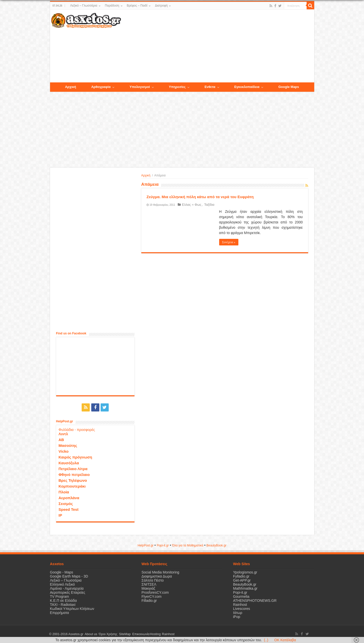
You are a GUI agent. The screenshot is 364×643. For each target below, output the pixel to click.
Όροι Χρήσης (107, 634)
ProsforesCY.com (155, 592)
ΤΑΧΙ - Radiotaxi (63, 604)
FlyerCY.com (152, 596)
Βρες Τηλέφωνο (73, 480)
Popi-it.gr (163, 545)
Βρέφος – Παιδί (137, 6)
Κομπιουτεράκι (72, 486)
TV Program (60, 596)
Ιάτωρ (238, 612)
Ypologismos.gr (245, 572)
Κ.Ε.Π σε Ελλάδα (63, 600)
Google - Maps (62, 572)
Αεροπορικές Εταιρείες (68, 592)
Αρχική (146, 175)
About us (90, 634)
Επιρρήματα (60, 612)
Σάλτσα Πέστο (153, 580)
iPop (237, 616)
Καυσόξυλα (69, 463)
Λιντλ (63, 434)
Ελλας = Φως (191, 205)
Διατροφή (161, 6)
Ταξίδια (208, 205)
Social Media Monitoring (160, 572)
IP (60, 515)
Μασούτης (68, 445)
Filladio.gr (149, 600)
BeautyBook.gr (245, 584)
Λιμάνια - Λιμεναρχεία (67, 588)
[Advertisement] (217, 46)
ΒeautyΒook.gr (217, 545)
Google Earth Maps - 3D (69, 576)
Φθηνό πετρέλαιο (74, 474)
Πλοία (64, 492)
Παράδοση (112, 6)
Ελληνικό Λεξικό (63, 584)
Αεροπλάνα (69, 498)
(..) (266, 640)
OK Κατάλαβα (285, 640)
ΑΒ (61, 439)
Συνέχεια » (229, 242)
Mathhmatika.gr (245, 588)
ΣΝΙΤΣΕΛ (149, 584)
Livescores (242, 608)
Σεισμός (66, 503)
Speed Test (69, 509)
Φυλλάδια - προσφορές (77, 429)
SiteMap (123, 634)
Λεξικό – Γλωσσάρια (84, 6)
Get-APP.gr (242, 580)
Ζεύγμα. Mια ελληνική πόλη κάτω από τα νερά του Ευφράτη (200, 197)
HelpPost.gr (145, 545)
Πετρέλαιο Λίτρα (73, 468)
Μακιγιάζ (148, 588)
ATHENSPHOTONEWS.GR (255, 600)
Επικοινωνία (138, 634)
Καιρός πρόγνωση (75, 457)
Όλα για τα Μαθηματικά (188, 545)
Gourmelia (241, 596)
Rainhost (240, 604)
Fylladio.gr (241, 576)
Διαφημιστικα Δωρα (157, 576)
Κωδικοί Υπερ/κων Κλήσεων (72, 608)
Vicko (64, 451)
